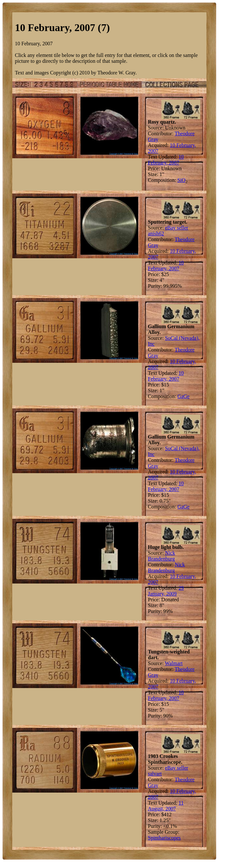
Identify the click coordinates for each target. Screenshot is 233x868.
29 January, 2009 (166, 591)
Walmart (174, 663)
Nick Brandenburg (161, 556)
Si (179, 180)
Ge (187, 396)
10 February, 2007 (166, 160)
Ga (180, 396)
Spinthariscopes (164, 838)
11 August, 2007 (166, 806)
